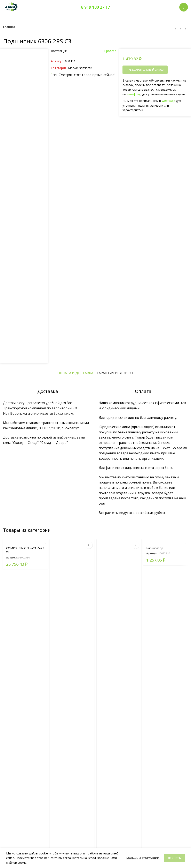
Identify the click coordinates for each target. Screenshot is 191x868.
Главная (9, 27)
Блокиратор (155, 548)
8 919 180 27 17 (95, 7)
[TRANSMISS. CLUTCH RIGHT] (119, 693)
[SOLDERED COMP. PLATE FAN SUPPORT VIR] (72, 693)
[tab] (75, 373)
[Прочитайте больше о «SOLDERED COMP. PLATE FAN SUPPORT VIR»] (89, 545)
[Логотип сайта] (11, 7)
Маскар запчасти (80, 68)
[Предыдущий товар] (176, 29)
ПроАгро (110, 51)
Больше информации (143, 858)
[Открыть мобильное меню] (184, 7)
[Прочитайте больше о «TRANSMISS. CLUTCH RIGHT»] (136, 545)
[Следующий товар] (185, 29)
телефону (134, 94)
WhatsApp (168, 101)
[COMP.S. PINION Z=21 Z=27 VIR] (25, 542)
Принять (174, 858)
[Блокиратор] (166, 542)
